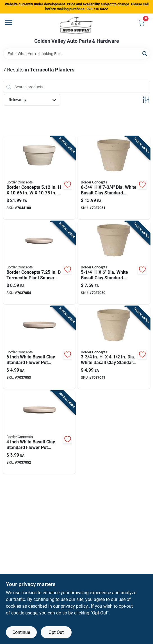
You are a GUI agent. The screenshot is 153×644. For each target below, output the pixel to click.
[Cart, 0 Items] (142, 23)
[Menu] (9, 22)
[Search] (145, 53)
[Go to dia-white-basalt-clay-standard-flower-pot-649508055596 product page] (114, 263)
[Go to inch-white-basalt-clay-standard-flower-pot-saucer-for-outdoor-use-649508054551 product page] (39, 348)
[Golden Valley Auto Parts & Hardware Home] (76, 26)
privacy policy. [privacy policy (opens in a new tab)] (75, 606)
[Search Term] (77, 54)
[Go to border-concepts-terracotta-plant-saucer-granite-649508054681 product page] (39, 263)
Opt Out (56, 632)
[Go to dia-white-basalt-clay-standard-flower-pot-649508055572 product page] (114, 348)
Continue (21, 632)
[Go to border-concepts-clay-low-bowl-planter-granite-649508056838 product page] (39, 178)
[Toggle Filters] (146, 100)
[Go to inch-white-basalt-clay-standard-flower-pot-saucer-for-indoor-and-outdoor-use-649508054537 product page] (39, 432)
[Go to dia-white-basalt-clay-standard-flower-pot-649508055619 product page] (114, 178)
